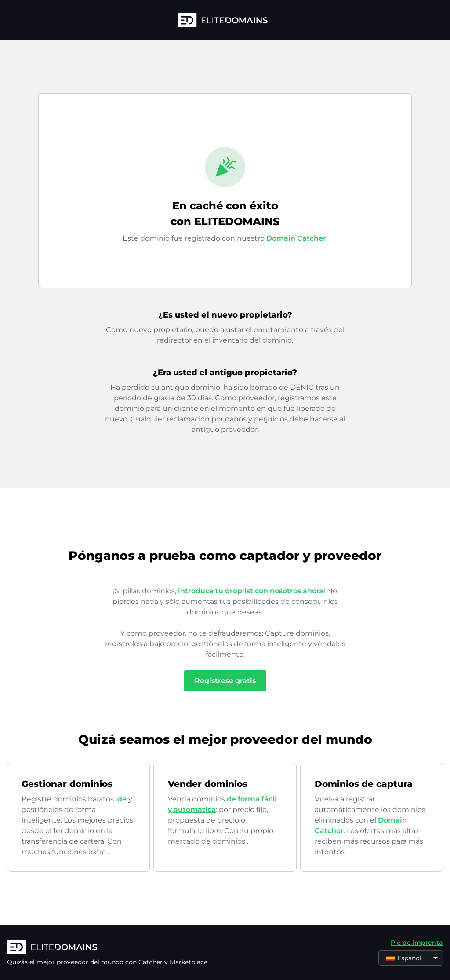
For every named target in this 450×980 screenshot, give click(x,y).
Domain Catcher (296, 238)
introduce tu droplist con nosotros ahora (251, 591)
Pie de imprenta (417, 943)
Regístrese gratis (225, 681)
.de (121, 799)
